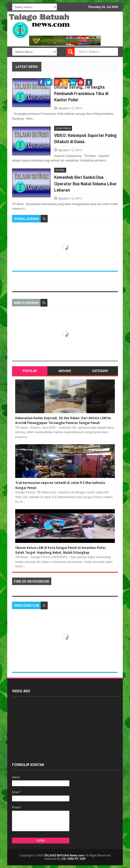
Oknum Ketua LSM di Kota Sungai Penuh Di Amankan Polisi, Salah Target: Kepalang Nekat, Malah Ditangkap (61, 550)
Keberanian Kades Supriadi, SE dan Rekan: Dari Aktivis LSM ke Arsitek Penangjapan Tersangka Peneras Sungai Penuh (63, 420)
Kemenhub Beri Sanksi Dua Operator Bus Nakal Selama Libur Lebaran (85, 183)
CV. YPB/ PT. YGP (74, 859)
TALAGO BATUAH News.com (64, 855)
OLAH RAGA (63, 128)
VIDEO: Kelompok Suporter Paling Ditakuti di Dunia (85, 138)
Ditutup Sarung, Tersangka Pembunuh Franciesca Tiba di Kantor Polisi (81, 93)
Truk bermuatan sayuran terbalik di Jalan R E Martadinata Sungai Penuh (60, 485)
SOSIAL (60, 170)
